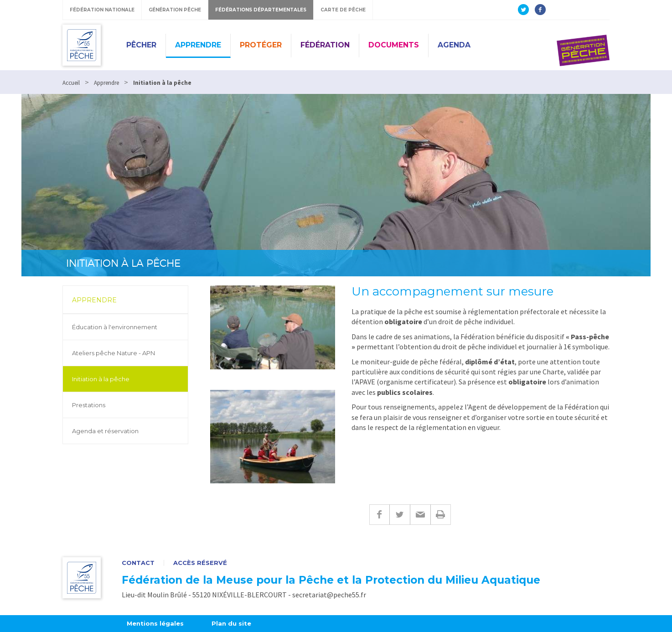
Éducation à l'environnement (115, 327)
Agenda (454, 45)
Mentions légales (155, 623)
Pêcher (141, 45)
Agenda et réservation (105, 431)
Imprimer (441, 515)
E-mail (420, 515)
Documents (394, 45)
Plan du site (231, 623)
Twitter (400, 515)
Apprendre (198, 45)
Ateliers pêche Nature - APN (114, 353)
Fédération (325, 45)
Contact (138, 563)
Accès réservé (200, 563)
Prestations (89, 405)
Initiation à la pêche (101, 379)
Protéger (261, 45)
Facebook (379, 515)
